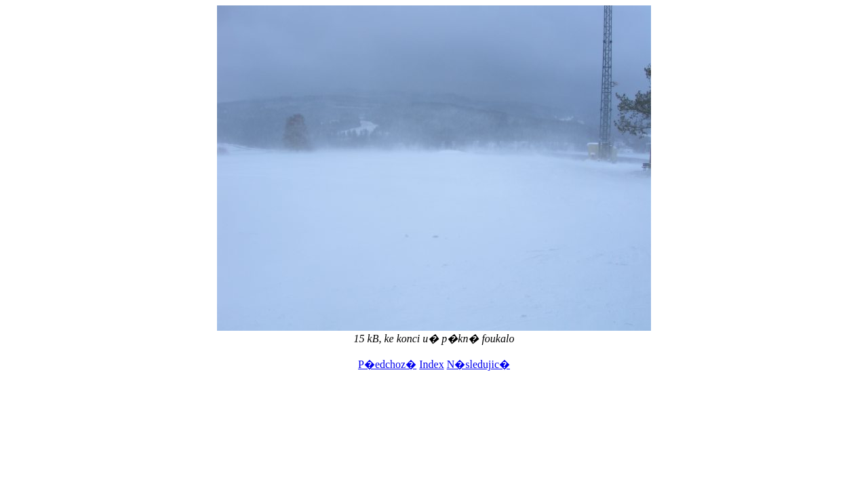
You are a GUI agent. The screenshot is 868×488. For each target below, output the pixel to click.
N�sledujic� (478, 364)
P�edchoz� (387, 364)
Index (431, 364)
